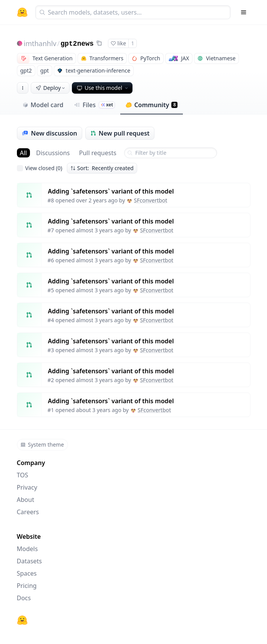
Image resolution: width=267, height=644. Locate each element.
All (23, 153)
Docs (24, 598)
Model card (43, 105)
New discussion (50, 133)
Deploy (51, 88)
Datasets (30, 561)
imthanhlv (40, 43)
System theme (42, 445)
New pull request (120, 133)
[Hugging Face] (22, 620)
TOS (23, 475)
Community (152, 105)
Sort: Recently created (102, 168)
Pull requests (98, 153)
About (26, 500)
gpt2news (77, 44)
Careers (28, 512)
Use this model (103, 88)
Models (27, 549)
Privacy (27, 487)
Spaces (27, 573)
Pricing (27, 586)
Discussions (53, 153)
